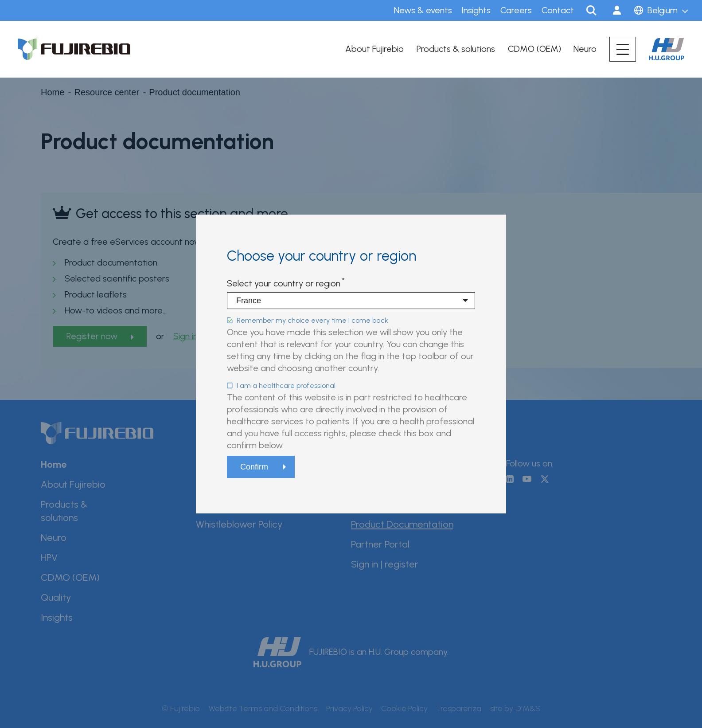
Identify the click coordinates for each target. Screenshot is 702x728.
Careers (516, 10)
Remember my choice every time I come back (312, 320)
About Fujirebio (374, 49)
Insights (476, 10)
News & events (423, 10)
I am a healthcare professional (286, 386)
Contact (558, 10)
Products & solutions (456, 49)
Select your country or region (284, 283)
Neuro (585, 49)
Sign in (617, 10)
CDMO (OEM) (534, 49)
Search (591, 10)
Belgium (663, 10)
